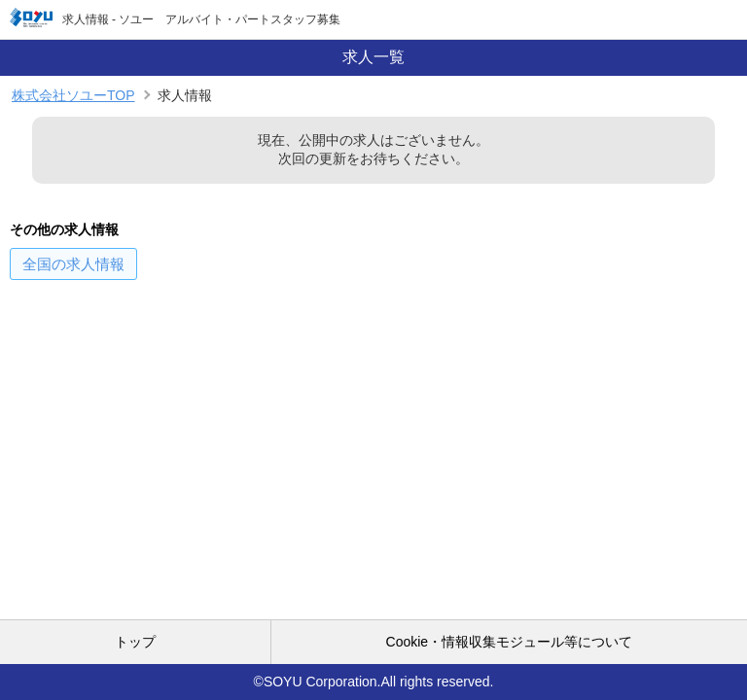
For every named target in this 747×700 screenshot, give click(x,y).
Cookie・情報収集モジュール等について (510, 642)
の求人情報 (73, 264)
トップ (135, 642)
